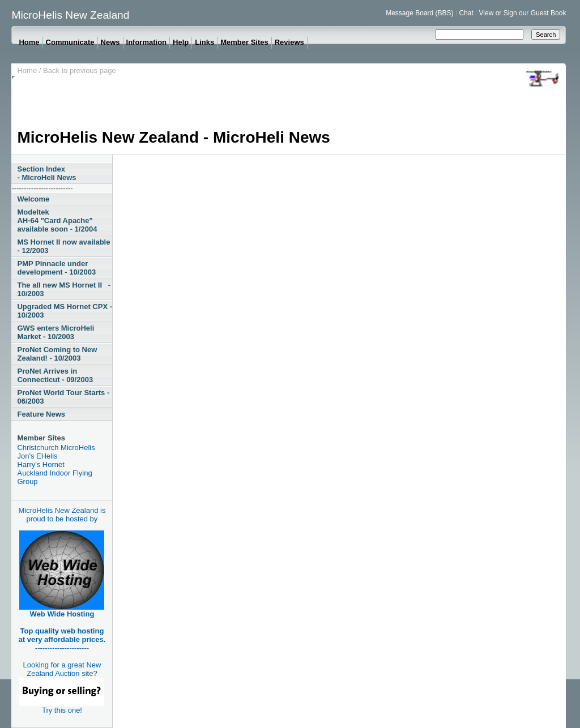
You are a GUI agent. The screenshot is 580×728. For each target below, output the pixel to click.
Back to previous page (80, 70)
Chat (466, 13)
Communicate (70, 42)
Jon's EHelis (37, 456)
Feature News (41, 414)
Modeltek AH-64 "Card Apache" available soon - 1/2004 (57, 220)
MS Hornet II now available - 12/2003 (63, 246)
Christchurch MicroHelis (56, 447)
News (110, 42)
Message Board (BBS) (419, 13)
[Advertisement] (223, 103)
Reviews (289, 42)
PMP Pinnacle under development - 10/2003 (56, 268)
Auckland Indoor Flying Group (54, 477)
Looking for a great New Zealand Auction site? (62, 683)
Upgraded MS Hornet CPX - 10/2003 (65, 311)
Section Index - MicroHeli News (46, 173)
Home (29, 42)
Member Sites (244, 42)
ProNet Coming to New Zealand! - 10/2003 (57, 354)
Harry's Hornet (40, 464)
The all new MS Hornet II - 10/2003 (64, 289)
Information (147, 42)
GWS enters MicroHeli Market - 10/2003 (56, 332)
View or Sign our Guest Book (523, 13)
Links (204, 42)
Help (181, 42)
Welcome (33, 199)
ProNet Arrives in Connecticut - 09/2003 (55, 375)
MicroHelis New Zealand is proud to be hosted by (62, 515)
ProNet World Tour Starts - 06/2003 (63, 397)
